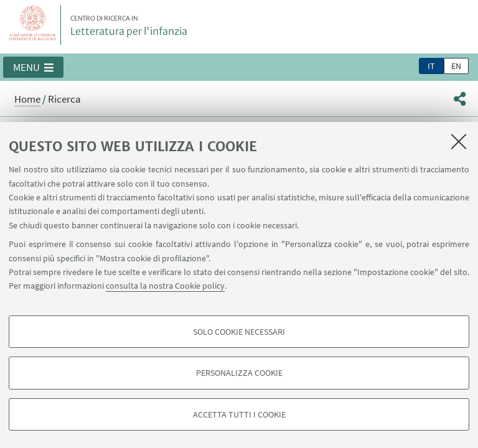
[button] (33, 67)
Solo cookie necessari (239, 332)
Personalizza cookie (239, 373)
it (431, 66)
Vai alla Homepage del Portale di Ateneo (33, 25)
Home (27, 99)
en (456, 66)
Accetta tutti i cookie (239, 414)
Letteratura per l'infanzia (129, 26)
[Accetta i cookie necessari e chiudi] (459, 141)
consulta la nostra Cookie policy (165, 286)
